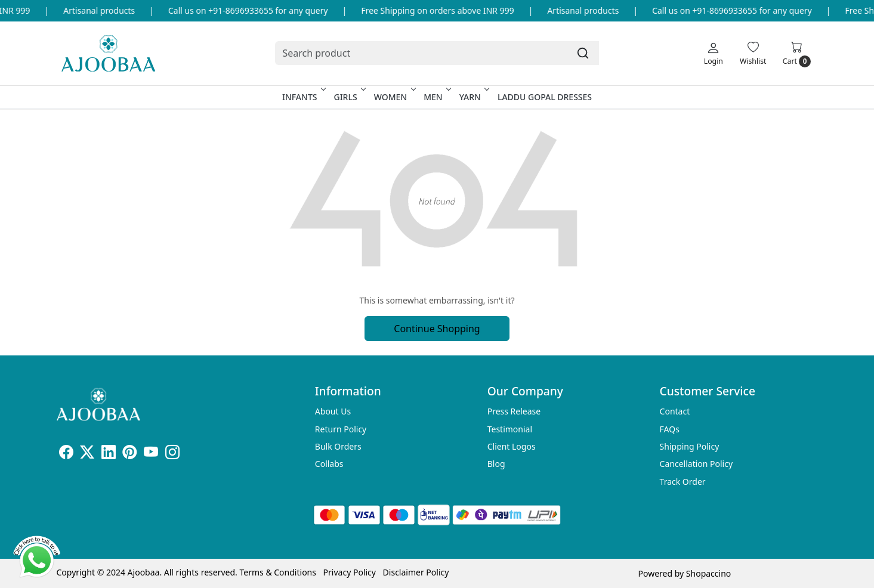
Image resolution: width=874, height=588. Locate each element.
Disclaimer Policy (416, 572)
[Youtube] (151, 454)
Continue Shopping (437, 329)
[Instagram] (172, 454)
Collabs (329, 464)
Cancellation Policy (697, 464)
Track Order (683, 482)
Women (394, 97)
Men (436, 97)
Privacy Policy (350, 572)
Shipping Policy (690, 446)
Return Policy (341, 429)
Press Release (514, 411)
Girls (348, 97)
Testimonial (510, 429)
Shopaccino (708, 573)
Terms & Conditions (278, 572)
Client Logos (512, 446)
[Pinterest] (129, 454)
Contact (675, 411)
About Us (333, 411)
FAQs (670, 429)
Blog (496, 464)
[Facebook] (66, 454)
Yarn (473, 97)
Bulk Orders (338, 446)
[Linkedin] (109, 454)
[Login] (714, 53)
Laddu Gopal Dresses (545, 97)
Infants (303, 97)
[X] (87, 454)
